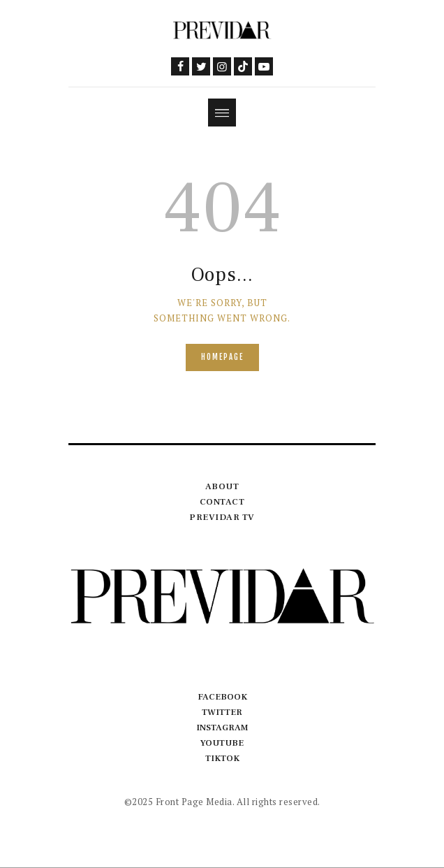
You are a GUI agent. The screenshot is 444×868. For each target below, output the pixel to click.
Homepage (222, 357)
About (222, 486)
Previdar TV (222, 517)
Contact (222, 502)
